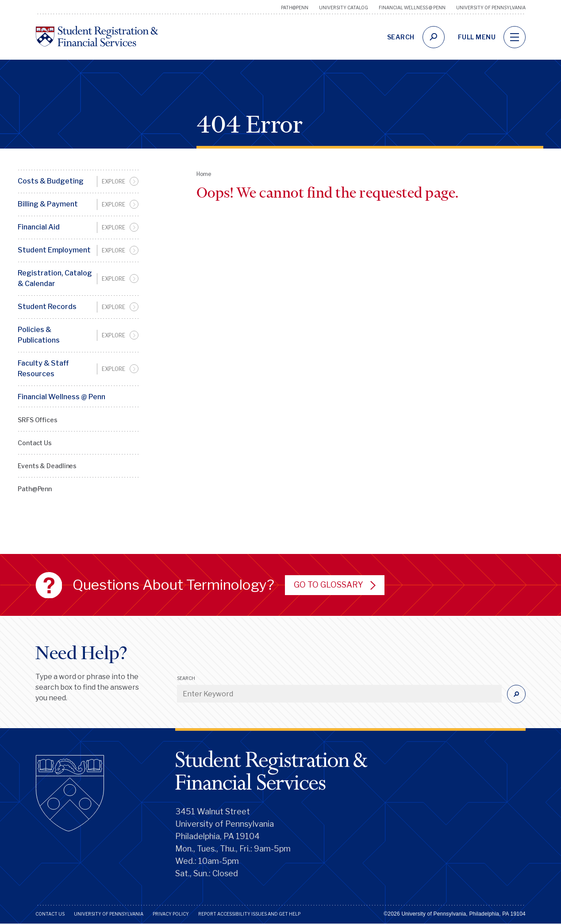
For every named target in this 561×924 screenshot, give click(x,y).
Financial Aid (39, 227)
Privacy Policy (171, 914)
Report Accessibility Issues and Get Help (249, 914)
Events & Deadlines (47, 466)
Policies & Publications (39, 335)
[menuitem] (78, 181)
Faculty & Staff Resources (43, 368)
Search (186, 678)
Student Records (47, 307)
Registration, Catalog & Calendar (55, 278)
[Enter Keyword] (339, 694)
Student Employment (54, 250)
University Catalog (344, 8)
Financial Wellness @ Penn (412, 8)
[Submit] (516, 694)
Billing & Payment (48, 204)
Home (204, 174)
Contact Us (35, 443)
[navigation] (515, 37)
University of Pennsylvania (491, 8)
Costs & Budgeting (51, 181)
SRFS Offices (38, 420)
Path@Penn (295, 8)
